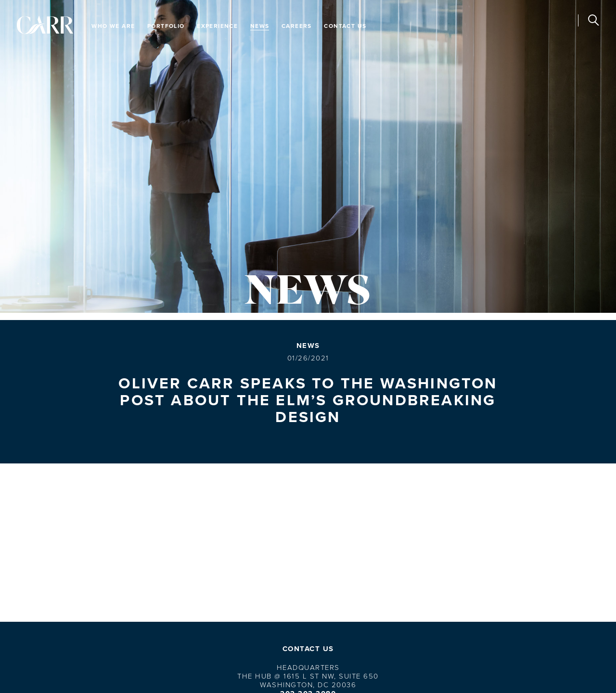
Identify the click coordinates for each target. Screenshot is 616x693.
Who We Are (113, 26)
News (260, 26)
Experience (217, 26)
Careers (297, 26)
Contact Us (345, 26)
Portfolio (166, 26)
